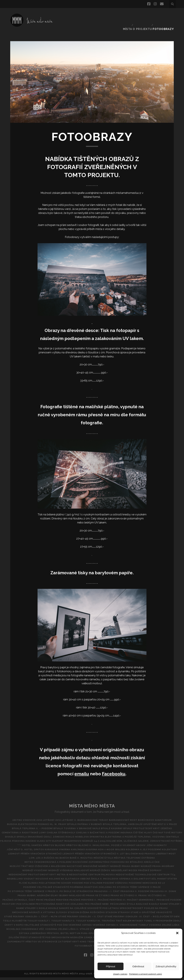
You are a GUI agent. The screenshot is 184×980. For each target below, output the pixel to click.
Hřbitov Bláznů (52, 844)
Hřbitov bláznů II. (79, 844)
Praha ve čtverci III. (156, 894)
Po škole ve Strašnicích (74, 890)
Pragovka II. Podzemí (138, 890)
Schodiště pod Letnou (37, 911)
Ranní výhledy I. (79, 906)
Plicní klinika (23, 881)
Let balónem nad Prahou (139, 852)
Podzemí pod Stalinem (87, 881)
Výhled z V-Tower (16, 936)
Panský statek (173, 877)
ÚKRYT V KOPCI (164, 923)
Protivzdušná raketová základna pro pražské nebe (124, 902)
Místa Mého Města (92, 800)
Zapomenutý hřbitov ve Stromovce (31, 944)
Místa (128, 14)
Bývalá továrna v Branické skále (74, 823)
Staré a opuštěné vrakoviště (98, 915)
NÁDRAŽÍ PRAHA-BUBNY (127, 865)
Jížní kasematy (162, 844)
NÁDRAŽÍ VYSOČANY (31, 869)
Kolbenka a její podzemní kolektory (157, 848)
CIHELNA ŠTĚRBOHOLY (75, 827)
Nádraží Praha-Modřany (161, 865)
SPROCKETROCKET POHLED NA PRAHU (80, 911)
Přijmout (111, 966)
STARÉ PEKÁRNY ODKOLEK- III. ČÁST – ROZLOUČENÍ (83, 919)
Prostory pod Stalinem (68, 902)
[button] (177, 933)
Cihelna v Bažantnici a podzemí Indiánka (121, 827)
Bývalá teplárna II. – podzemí (27, 823)
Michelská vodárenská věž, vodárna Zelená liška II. (52, 932)
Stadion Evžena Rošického (27, 915)
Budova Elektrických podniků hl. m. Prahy (34, 819)
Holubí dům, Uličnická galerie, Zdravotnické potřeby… (134, 839)
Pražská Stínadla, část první (31, 898)
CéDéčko (172, 823)
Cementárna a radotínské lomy (35, 827)
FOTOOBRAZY (165, 14)
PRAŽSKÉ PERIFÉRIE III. (127, 898)
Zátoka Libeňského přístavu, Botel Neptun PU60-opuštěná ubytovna (81, 936)
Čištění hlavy (162, 827)
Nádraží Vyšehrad (59, 869)
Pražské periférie (67, 898)
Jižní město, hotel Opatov (20, 848)
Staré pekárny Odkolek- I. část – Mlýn (149, 915)
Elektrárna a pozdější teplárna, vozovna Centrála (78, 835)
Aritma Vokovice (17, 814)
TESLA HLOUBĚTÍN (144, 919)
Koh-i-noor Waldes (114, 848)
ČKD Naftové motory (39, 831)
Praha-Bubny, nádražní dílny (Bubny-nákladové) (48, 894)
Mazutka (87, 856)
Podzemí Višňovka (118, 881)
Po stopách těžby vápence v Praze (139, 886)
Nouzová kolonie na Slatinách (55, 877)
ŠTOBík (124, 919)
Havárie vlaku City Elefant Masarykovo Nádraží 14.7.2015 (52, 839)
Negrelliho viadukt (16, 877)
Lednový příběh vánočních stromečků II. (90, 852)
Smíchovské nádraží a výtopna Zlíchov (135, 911)
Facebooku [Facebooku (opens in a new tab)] (114, 768)
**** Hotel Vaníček (24, 844)
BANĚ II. (72, 856)
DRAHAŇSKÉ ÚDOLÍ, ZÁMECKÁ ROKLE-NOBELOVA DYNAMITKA (121, 831)
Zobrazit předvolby (166, 966)
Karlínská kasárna (84, 848)
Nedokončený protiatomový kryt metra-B (36, 873)
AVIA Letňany (42, 814)
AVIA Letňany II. (65, 814)
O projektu (144, 14)
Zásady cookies (120, 974)
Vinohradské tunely (127, 928)
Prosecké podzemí (35, 902)
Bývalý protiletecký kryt (144, 823)
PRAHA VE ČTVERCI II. (126, 894)
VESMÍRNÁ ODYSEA (68, 928)
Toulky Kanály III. (50, 923)
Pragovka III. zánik (169, 890)
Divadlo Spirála (69, 831)
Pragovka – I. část (107, 890)
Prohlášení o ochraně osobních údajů (145, 974)
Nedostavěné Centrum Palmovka (92, 873)
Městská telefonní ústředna (140, 856)
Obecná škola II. (91, 877)
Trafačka (73, 923)
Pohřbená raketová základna (91, 886)
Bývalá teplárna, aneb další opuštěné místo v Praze (143, 819)
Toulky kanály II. (22, 923)
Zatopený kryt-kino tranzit (80, 944)
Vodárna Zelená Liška (160, 928)
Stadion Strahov (62, 915)
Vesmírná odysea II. (96, 928)
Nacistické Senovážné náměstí (87, 865)
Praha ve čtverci (97, 894)
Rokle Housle (128, 906)
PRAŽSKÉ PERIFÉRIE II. (96, 898)
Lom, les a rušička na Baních (44, 856)
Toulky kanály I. (171, 919)
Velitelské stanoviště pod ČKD (31, 928)
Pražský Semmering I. (159, 898)
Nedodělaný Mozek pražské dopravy (140, 869)
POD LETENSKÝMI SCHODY (52, 881)
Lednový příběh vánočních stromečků (31, 852)
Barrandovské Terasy (94, 814)
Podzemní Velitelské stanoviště (43, 886)
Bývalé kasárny (112, 823)
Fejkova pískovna (131, 835)
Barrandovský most (127, 814)
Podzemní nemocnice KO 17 (152, 881)
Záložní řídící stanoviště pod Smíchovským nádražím (43, 940)
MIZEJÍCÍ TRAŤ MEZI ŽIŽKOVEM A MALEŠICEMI (34, 865)
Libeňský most (170, 852)
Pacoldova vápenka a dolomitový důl (132, 877)
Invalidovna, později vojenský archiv (122, 844)
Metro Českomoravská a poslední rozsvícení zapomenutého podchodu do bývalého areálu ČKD (92, 860)
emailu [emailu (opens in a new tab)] (82, 768)
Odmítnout (138, 966)
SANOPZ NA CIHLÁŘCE (155, 906)
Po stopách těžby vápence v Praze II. (28, 890)
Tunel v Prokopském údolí (132, 923)
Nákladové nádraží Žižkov (93, 869)
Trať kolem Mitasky (97, 923)
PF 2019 (72, 948)
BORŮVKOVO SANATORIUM (161, 814)
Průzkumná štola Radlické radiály (40, 906)
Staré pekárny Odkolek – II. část (24, 919)
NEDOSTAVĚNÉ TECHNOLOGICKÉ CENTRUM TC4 (148, 873)
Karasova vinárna (55, 848)
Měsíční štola (106, 856)
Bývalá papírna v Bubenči (85, 819)
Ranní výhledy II (104, 906)
